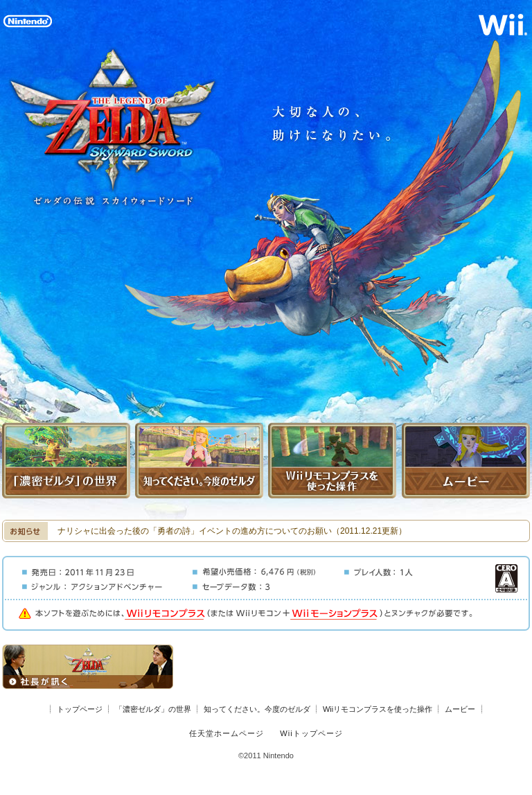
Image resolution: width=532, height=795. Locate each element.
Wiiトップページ (311, 733)
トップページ (80, 709)
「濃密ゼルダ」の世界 (153, 709)
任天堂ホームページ (227, 733)
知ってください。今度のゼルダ (257, 709)
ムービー (460, 709)
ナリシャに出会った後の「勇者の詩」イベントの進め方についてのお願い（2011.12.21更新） (232, 531)
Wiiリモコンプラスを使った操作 (378, 709)
